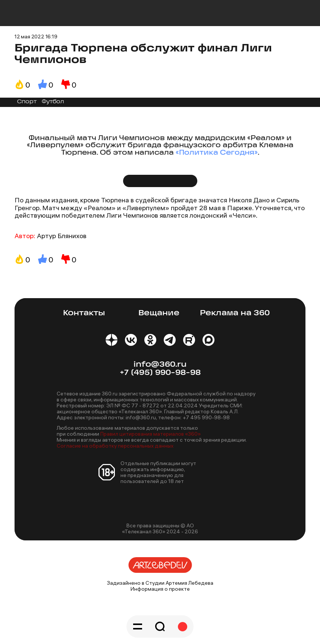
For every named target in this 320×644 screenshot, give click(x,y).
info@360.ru (160, 365)
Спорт (27, 102)
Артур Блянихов (62, 236)
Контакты (84, 313)
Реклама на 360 (235, 313)
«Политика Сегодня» (217, 153)
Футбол (53, 102)
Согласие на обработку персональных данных (115, 446)
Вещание (159, 313)
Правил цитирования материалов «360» (150, 434)
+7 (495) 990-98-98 (160, 373)
